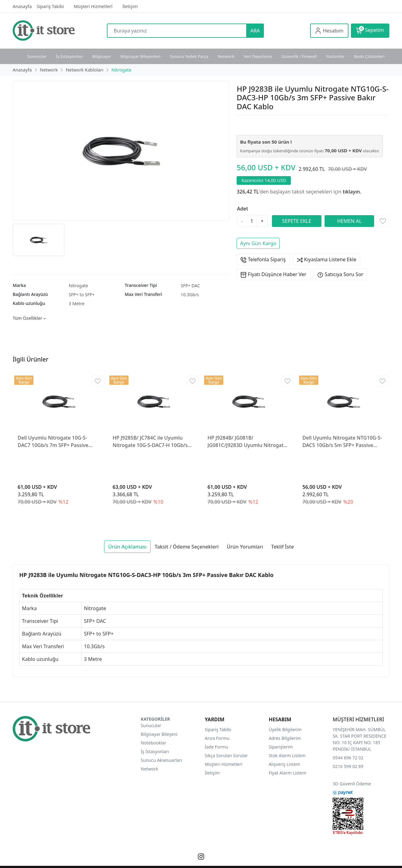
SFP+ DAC (190, 286)
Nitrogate (79, 286)
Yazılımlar (335, 56)
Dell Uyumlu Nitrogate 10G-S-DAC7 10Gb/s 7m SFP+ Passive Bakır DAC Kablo (53, 442)
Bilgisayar (102, 56)
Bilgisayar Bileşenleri (140, 56)
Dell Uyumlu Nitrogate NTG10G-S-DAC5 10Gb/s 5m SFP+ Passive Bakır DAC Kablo (342, 442)
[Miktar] (252, 221)
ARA (255, 31)
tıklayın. (352, 192)
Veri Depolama (258, 56)
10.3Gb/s (190, 295)
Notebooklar (153, 743)
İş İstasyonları (70, 56)
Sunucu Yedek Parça (189, 56)
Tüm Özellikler (29, 318)
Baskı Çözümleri (369, 56)
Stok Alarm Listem (287, 755)
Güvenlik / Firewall (299, 56)
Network (226, 56)
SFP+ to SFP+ (82, 295)
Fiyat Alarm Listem (288, 773)
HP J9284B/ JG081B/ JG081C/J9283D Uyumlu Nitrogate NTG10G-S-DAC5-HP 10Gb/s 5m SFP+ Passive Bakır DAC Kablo (247, 442)
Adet (243, 209)
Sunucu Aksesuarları (161, 760)
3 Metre (77, 304)
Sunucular (37, 56)
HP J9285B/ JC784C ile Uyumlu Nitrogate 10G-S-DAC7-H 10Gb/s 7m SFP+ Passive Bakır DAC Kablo (152, 442)
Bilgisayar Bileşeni (159, 734)
